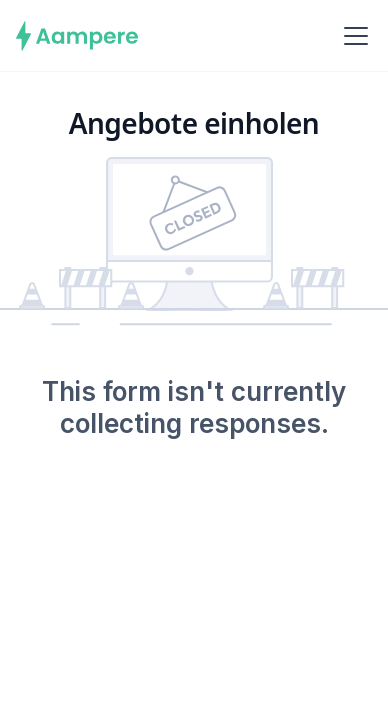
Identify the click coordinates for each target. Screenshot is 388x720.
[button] (352, 36)
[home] (77, 36)
